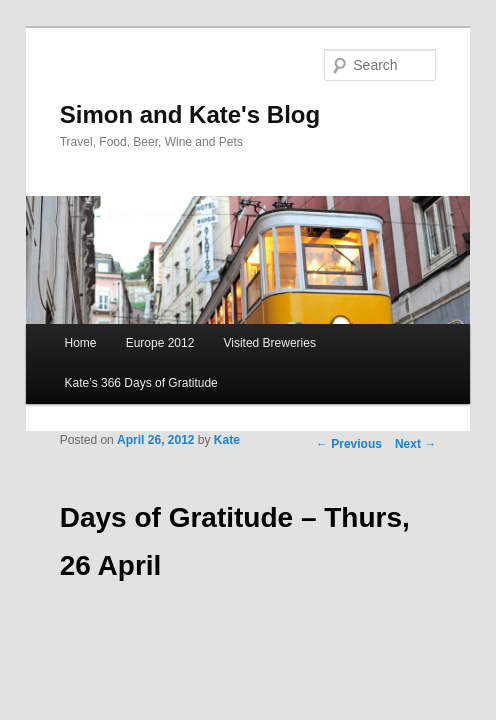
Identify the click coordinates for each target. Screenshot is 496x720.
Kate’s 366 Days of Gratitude (141, 383)
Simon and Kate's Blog (190, 114)
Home (81, 343)
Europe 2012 (160, 343)
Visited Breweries (269, 343)
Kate (227, 440)
